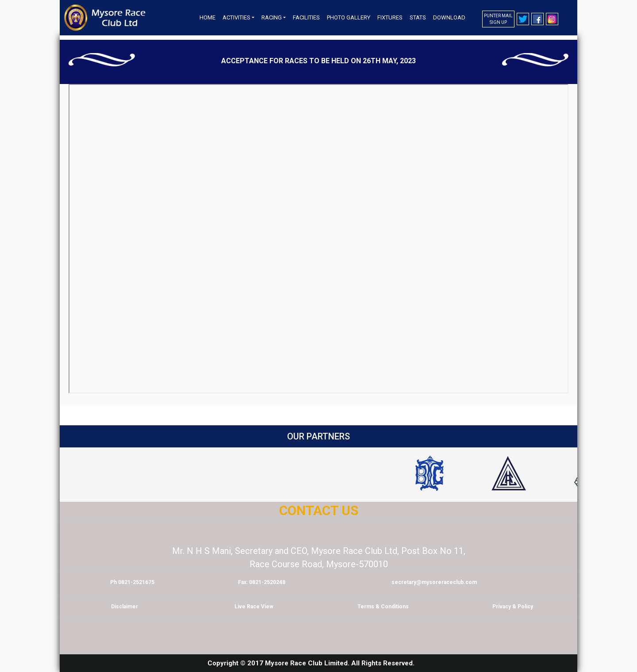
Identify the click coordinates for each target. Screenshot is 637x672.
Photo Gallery (349, 17)
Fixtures (390, 17)
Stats (418, 17)
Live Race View (254, 607)
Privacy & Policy (513, 607)
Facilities (306, 17)
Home (207, 17)
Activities (236, 17)
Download (449, 17)
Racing (272, 17)
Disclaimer (125, 607)
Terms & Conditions (383, 607)
